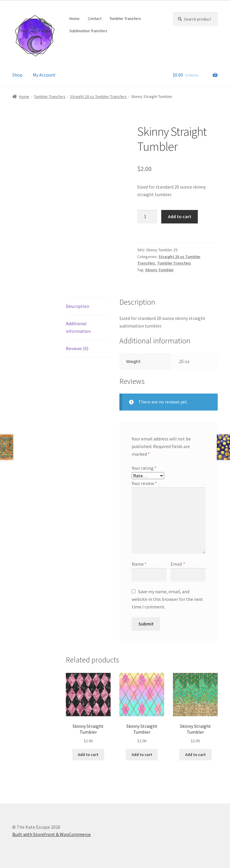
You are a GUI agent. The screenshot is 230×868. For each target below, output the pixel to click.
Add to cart (180, 216)
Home (74, 18)
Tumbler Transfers (125, 18)
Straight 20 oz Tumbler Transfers (98, 96)
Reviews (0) (77, 348)
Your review (144, 483)
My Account (44, 75)
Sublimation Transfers (88, 31)
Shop (17, 75)
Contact (95, 18)
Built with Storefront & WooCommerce (52, 834)
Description (78, 306)
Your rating (144, 468)
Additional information (78, 327)
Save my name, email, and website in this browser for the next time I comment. (167, 599)
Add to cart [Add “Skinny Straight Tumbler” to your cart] (88, 755)
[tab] (88, 307)
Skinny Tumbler (159, 270)
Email (178, 564)
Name (139, 564)
